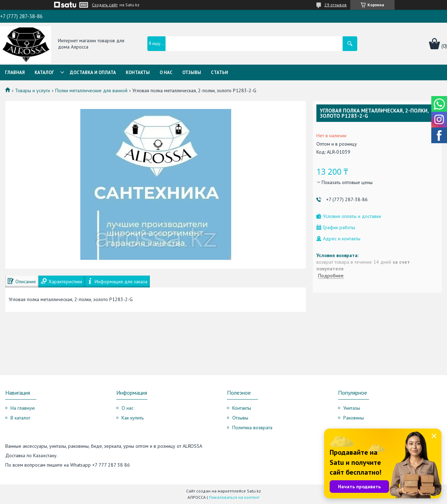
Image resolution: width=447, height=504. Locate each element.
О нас (166, 72)
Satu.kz (254, 491)
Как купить (133, 418)
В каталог (20, 418)
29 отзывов (336, 5)
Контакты (138, 72)
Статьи (219, 72)
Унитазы (352, 408)
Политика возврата (252, 428)
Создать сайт (105, 5)
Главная (15, 72)
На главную (23, 408)
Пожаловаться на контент (234, 497)
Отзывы (192, 72)
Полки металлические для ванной (91, 90)
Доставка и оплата (93, 72)
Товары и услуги (32, 90)
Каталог (44, 72)
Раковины (354, 418)
